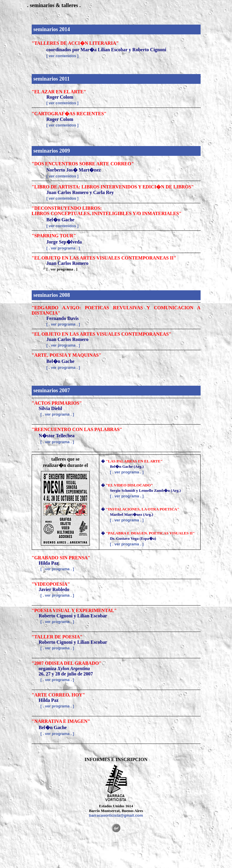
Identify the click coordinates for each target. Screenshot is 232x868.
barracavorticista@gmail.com (116, 815)
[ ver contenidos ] (63, 56)
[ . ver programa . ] (63, 248)
